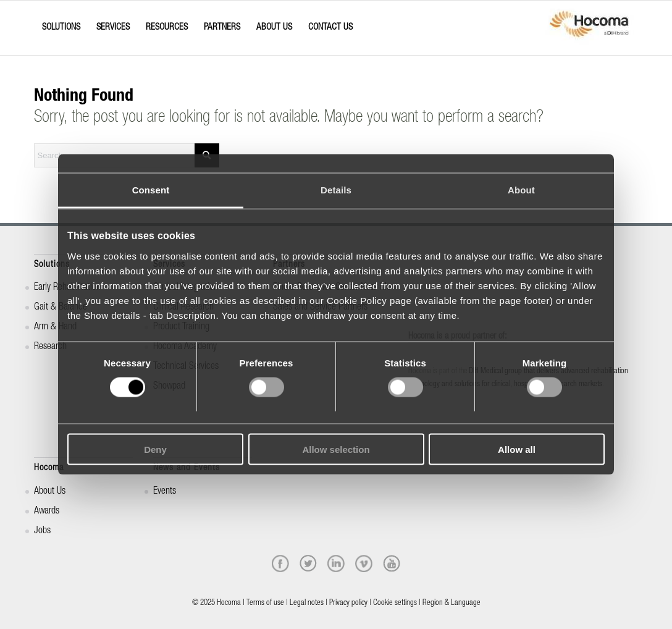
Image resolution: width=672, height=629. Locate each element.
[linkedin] (336, 564)
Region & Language (451, 603)
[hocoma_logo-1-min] (589, 28)
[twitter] (308, 564)
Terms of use (265, 603)
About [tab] (521, 190)
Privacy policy (348, 603)
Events (165, 492)
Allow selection (336, 449)
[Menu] (38, 17)
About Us (50, 492)
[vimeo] (364, 564)
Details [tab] (336, 190)
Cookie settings (395, 603)
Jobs (42, 531)
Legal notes (307, 603)
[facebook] (280, 564)
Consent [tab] (151, 190)
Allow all (517, 449)
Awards (47, 512)
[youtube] (392, 564)
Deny (155, 449)
